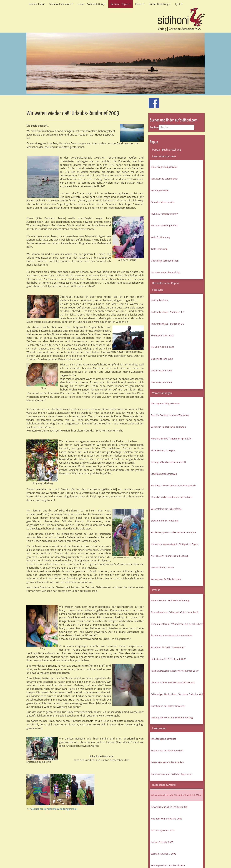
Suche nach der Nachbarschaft (167, 751)
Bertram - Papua (121, 4)
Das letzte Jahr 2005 (161, 382)
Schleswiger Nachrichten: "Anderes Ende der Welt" (177, 694)
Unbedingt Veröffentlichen (165, 261)
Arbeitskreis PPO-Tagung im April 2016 (171, 439)
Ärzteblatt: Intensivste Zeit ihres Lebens (172, 636)
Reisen (140, 4)
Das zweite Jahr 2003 (162, 359)
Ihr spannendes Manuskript (166, 272)
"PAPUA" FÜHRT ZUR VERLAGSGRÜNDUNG (173, 682)
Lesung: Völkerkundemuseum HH (168, 462)
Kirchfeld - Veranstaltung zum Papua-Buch (173, 485)
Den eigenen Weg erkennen (166, 404)
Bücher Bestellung (160, 4)
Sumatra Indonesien (61, 4)
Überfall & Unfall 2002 (163, 347)
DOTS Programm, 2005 (163, 830)
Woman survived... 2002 (163, 854)
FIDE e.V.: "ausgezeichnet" (165, 214)
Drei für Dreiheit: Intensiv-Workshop (170, 415)
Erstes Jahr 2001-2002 (162, 335)
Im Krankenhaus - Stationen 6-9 (168, 324)
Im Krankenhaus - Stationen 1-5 (168, 312)
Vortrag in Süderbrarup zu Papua (168, 427)
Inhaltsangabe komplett (163, 739)
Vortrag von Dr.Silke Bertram (166, 579)
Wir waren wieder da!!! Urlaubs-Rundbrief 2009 (176, 795)
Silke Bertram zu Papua (163, 450)
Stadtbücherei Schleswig (164, 474)
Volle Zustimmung (160, 237)
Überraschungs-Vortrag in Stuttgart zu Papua (175, 544)
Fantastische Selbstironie (164, 179)
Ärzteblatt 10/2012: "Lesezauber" (168, 647)
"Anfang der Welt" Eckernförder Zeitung (172, 718)
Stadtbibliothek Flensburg (164, 521)
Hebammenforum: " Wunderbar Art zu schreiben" (177, 624)
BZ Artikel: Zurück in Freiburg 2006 (169, 807)
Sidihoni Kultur (37, 4)
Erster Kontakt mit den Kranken (167, 762)
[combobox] (176, 127)
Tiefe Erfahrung (159, 249)
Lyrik (179, 4)
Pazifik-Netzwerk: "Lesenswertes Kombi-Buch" (175, 671)
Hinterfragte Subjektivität (164, 167)
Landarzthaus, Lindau (162, 567)
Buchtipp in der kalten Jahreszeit (168, 706)
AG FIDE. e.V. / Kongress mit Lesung (169, 556)
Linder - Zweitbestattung (92, 4)
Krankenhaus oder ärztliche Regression (172, 774)
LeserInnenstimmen (164, 156)
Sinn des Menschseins (163, 202)
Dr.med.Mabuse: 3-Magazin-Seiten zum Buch (175, 612)
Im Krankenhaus (160, 300)
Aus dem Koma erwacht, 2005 (167, 819)
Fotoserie (158, 290)
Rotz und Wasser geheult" (165, 225)
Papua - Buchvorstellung (167, 150)
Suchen (154, 127)
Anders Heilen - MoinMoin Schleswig (170, 600)
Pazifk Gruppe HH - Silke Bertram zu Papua (173, 532)
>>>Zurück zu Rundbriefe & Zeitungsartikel (52, 809)
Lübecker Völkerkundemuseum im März (172, 497)
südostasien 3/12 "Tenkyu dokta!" (168, 659)
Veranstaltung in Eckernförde (166, 509)
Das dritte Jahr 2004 (161, 371)
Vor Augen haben (160, 190)
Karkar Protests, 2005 (162, 842)
